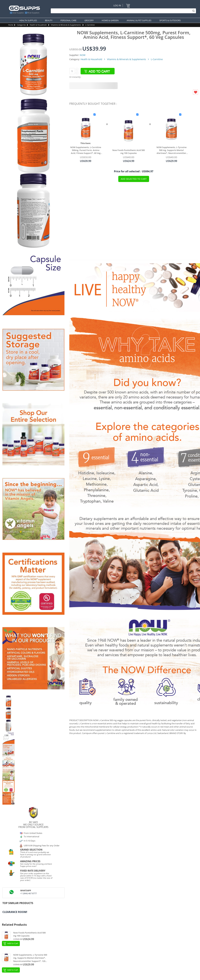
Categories (21, 25)
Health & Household (38, 25)
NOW (83, 55)
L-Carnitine (90, 25)
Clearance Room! (15, 912)
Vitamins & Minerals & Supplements (66, 25)
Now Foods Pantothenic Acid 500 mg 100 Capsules (129, 152)
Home (11, 25)
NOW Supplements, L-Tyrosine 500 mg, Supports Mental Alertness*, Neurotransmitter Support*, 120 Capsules (171, 150)
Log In (117, 5)
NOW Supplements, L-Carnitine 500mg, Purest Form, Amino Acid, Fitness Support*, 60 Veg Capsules (86, 150)
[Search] (123, 11)
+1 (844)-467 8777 (29, 893)
